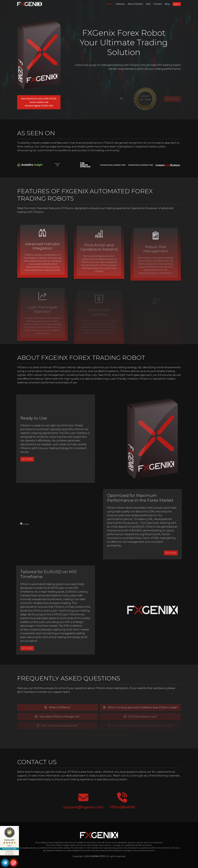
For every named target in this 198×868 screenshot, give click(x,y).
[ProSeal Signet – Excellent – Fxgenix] (9, 837)
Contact (158, 4)
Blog (167, 4)
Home (109, 4)
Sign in (177, 4)
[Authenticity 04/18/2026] (9, 853)
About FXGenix (135, 4)
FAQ (148, 4)
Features (120, 4)
